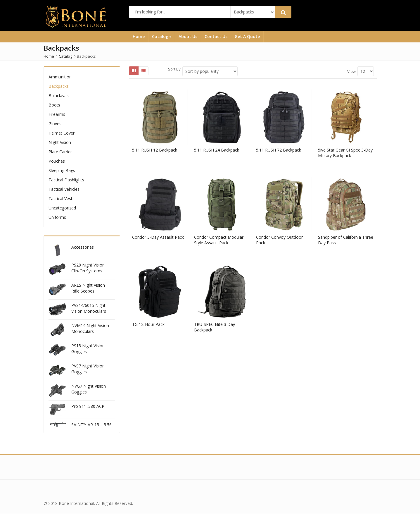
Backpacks (59, 86)
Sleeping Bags (62, 170)
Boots (54, 105)
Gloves (55, 124)
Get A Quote (247, 36)
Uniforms (57, 217)
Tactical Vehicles (64, 189)
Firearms (57, 114)
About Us (188, 36)
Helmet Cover (62, 133)
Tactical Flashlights (66, 180)
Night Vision (60, 142)
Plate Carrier (60, 152)
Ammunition (60, 77)
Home (139, 36)
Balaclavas (59, 96)
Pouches (57, 161)
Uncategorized (62, 208)
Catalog (162, 36)
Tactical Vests (62, 198)
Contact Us (216, 36)
